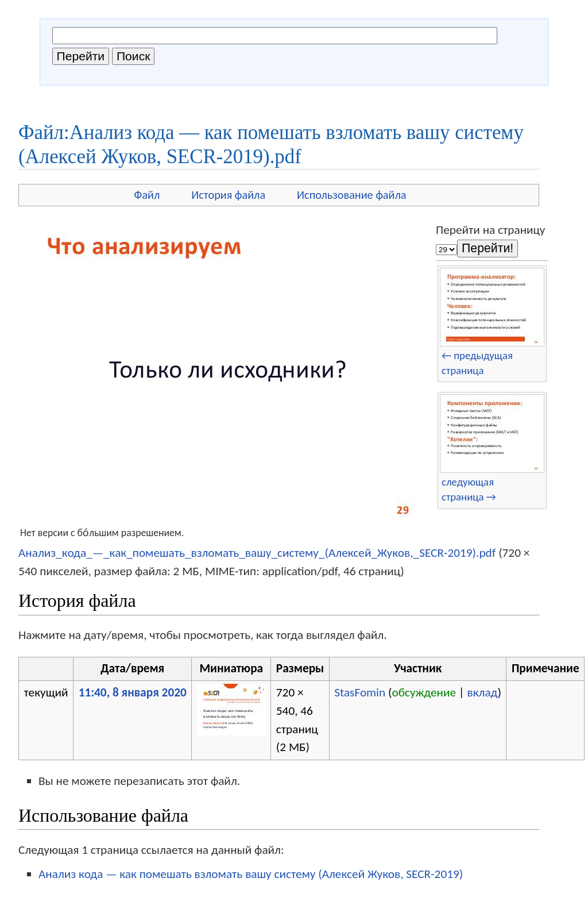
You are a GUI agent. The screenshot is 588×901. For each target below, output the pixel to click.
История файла (228, 195)
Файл (147, 195)
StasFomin (360, 692)
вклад (482, 692)
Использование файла (351, 195)
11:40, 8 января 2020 (133, 692)
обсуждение (424, 692)
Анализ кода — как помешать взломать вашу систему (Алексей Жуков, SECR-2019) (251, 874)
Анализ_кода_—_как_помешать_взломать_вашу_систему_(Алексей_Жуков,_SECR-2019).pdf (257, 553)
